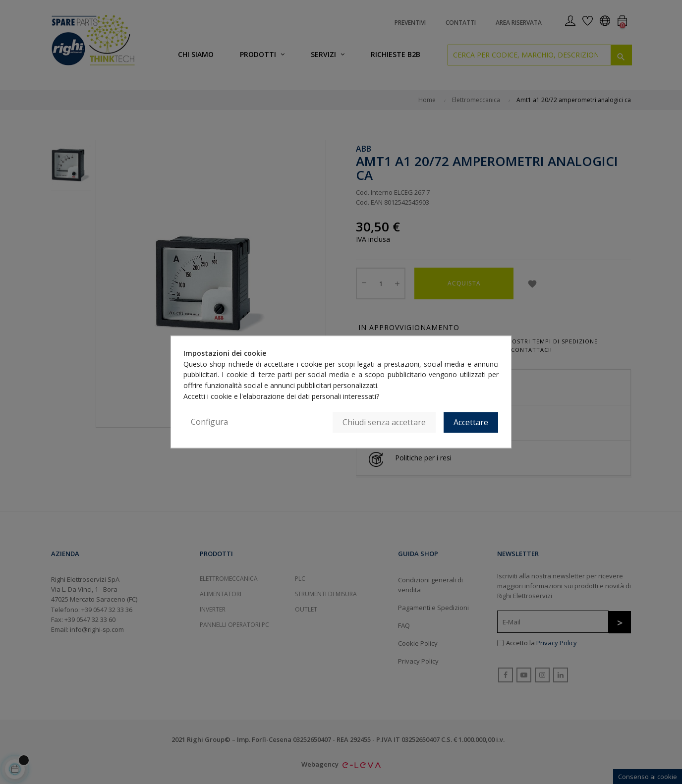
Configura (209, 422)
